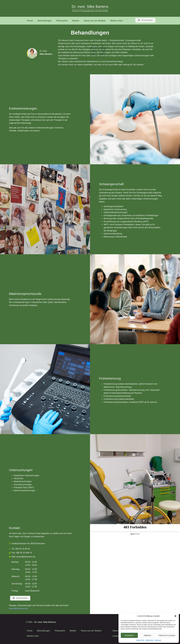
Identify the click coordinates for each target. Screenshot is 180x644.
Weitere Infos (117, 21)
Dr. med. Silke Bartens (90, 7)
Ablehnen (147, 635)
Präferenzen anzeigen (167, 635)
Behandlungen (45, 21)
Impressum (158, 640)
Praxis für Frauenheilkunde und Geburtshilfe (90, 11)
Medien (76, 21)
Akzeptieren (129, 635)
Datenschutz (149, 640)
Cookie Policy (140, 640)
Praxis (30, 21)
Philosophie (62, 21)
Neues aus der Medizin (95, 21)
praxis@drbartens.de (18, 608)
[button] (175, 616)
